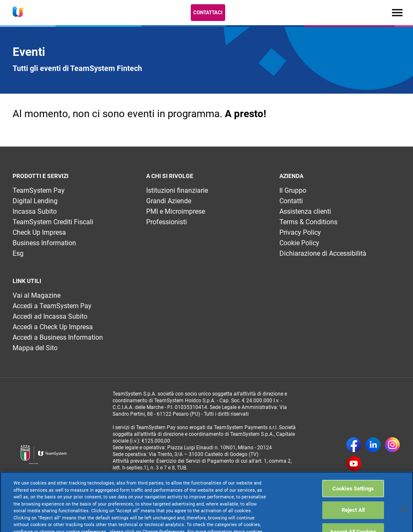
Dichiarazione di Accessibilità (323, 253)
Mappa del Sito (35, 348)
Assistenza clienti (305, 211)
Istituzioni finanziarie (177, 190)
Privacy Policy (300, 232)
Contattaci (208, 13)
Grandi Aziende (169, 201)
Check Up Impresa (39, 232)
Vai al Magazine (37, 295)
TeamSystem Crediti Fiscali (53, 222)
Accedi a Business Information (58, 337)
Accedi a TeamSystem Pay (52, 306)
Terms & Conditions (308, 222)
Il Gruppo (293, 190)
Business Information (44, 243)
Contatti (291, 201)
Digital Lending (35, 201)
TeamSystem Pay (39, 190)
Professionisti (167, 222)
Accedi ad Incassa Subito (50, 316)
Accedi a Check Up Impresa (53, 327)
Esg (18, 253)
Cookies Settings (353, 504)
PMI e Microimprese (176, 211)
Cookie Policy (299, 243)
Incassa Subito (35, 211)
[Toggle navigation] (397, 12)
